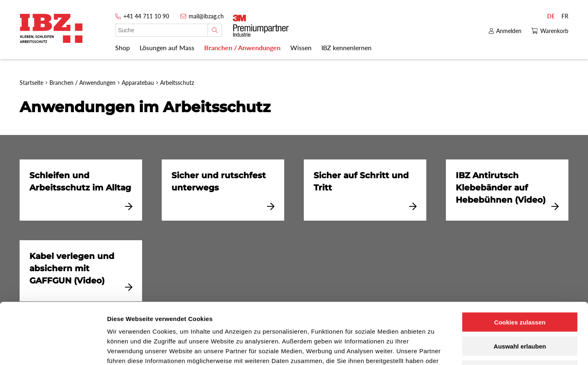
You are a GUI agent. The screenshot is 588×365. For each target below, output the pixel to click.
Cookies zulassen (520, 265)
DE (551, 16)
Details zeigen (434, 349)
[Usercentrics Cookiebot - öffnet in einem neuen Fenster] (53, 349)
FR (565, 16)
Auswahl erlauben (520, 289)
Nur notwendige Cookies (520, 313)
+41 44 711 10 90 (146, 16)
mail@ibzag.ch (206, 16)
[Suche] (215, 30)
